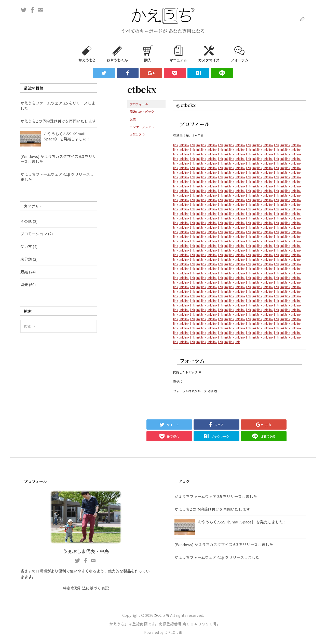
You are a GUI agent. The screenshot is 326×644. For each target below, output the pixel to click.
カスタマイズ (209, 53)
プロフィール (139, 104)
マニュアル (178, 53)
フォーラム (239, 53)
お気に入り (137, 134)
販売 (24, 272)
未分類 (26, 259)
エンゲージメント (142, 127)
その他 (26, 221)
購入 (148, 53)
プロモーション (34, 234)
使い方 (26, 246)
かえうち (162, 615)
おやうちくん (117, 53)
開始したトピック (142, 112)
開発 (24, 284)
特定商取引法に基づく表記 (86, 588)
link (176, 145)
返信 (133, 119)
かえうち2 (87, 53)
